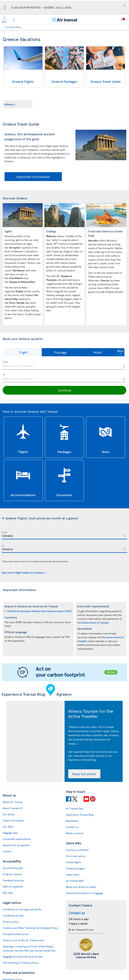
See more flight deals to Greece (23, 572)
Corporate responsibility (17, 839)
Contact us (72, 827)
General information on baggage (84, 893)
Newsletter (72, 821)
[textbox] (64, 365)
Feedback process (13, 880)
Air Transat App (74, 808)
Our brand (9, 814)
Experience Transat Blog (80, 815)
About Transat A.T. (13, 808)
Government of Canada (95, 623)
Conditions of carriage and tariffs (22, 909)
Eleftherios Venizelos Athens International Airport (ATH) (39, 611)
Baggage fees (10, 833)
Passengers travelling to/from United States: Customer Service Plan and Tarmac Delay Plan (29, 948)
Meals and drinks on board (81, 887)
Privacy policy (11, 922)
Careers (7, 851)
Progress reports (12, 874)
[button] (125, 6)
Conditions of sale (13, 916)
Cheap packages (75, 868)
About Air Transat (13, 802)
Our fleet (8, 827)
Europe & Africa (14, 27)
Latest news (73, 875)
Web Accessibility (13, 886)
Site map (8, 893)
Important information (33, 177)
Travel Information (13, 820)
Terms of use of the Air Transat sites (23, 940)
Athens (9, 104)
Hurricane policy (76, 856)
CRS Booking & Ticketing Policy (21, 963)
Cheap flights (73, 862)
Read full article (84, 774)
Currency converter (77, 850)
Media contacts (75, 833)
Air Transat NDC (75, 881)
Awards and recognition (16, 845)
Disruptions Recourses (16, 934)
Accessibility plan (13, 868)
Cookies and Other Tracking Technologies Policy (30, 928)
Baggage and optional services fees (23, 957)
